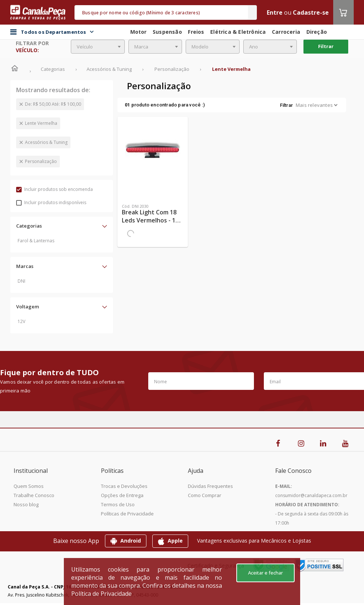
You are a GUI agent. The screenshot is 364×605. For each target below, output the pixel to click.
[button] (62, 226)
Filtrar (326, 46)
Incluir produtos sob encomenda (54, 189)
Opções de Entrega (122, 495)
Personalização (41, 161)
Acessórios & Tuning (46, 142)
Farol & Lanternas (36, 241)
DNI (21, 281)
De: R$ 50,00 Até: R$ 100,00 (53, 104)
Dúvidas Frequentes (210, 486)
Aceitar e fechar (265, 573)
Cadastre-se (311, 12)
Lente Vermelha (41, 123)
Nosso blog (26, 504)
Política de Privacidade (101, 594)
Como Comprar (205, 495)
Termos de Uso (118, 504)
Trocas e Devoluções (124, 486)
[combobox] (98, 47)
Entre (275, 12)
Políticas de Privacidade (127, 514)
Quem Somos (29, 486)
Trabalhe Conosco (34, 495)
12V (21, 321)
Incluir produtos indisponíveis (51, 202)
